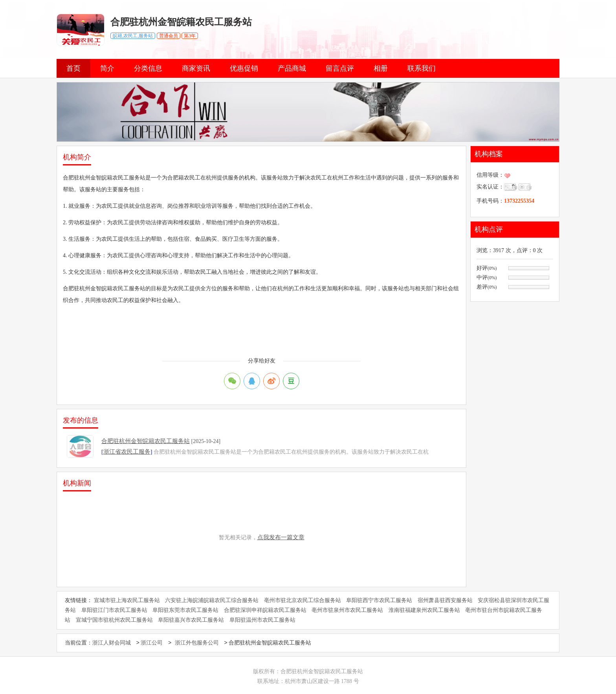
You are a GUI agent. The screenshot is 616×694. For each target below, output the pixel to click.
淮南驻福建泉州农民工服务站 (424, 610)
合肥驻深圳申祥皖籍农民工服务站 (265, 610)
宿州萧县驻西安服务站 (445, 600)
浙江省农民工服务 (127, 452)
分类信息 (148, 68)
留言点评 (340, 68)
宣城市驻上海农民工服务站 (127, 600)
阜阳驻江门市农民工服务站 (114, 610)
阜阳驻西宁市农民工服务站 (379, 600)
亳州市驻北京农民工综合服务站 (302, 600)
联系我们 (422, 68)
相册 (381, 68)
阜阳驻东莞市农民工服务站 (185, 610)
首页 (73, 68)
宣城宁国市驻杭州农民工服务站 (114, 620)
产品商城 (292, 68)
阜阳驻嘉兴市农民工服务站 (191, 620)
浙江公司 (152, 643)
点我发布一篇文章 (281, 537)
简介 (107, 68)
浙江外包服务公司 (197, 643)
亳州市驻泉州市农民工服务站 (347, 610)
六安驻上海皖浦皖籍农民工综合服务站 (212, 600)
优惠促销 (244, 68)
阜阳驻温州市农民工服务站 (262, 620)
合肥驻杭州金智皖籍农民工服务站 (146, 441)
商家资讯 (196, 68)
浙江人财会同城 (112, 643)
